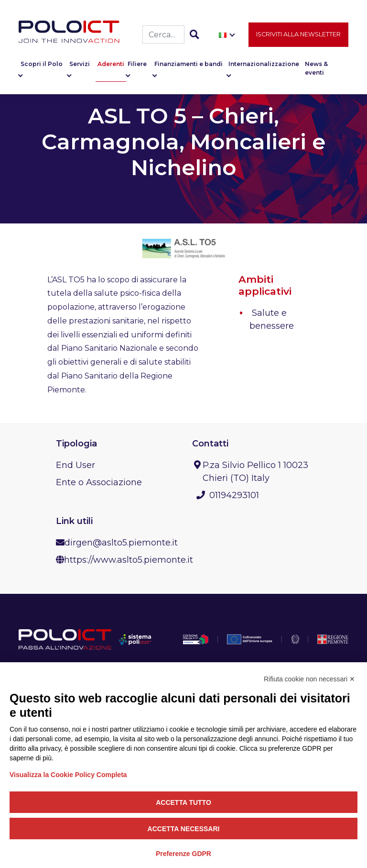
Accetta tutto (183, 802)
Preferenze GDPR (183, 854)
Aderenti (111, 67)
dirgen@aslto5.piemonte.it (121, 543)
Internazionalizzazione (264, 67)
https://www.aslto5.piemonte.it (129, 560)
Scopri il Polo (42, 67)
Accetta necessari (184, 829)
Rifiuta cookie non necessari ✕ (309, 679)
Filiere (137, 67)
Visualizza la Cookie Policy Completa (68, 775)
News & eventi (316, 71)
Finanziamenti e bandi (189, 67)
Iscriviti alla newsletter (298, 37)
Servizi (80, 67)
